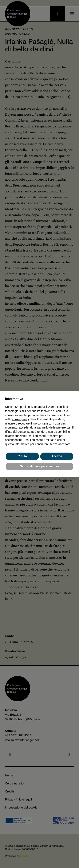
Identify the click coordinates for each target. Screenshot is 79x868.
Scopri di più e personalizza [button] (39, 466)
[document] (39, 421)
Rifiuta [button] (22, 456)
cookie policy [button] (20, 419)
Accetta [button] (57, 456)
